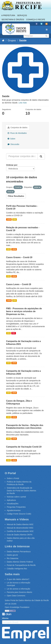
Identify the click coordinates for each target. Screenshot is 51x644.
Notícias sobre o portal (16, 497)
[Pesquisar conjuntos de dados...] (22, 156)
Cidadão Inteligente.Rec (17, 569)
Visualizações (13, 504)
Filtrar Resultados (16, 196)
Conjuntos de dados (17, 127)
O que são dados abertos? (18, 579)
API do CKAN (11, 604)
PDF (14, 333)
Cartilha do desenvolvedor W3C (20, 531)
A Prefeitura (8, 15)
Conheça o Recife (36, 19)
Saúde (23, 40)
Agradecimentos (14, 510)
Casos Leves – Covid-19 (19, 284)
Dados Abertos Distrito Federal (20, 562)
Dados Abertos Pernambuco (19, 552)
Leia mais (23, 103)
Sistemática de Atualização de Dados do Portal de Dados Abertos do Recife (21, 491)
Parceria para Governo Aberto (19, 592)
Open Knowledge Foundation (17, 607)
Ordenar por (12, 165)
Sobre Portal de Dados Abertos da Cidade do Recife (27, 600)
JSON (9, 219)
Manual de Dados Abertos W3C (20, 524)
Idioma (5, 618)
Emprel (26, 634)
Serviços (22, 15)
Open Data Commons (16, 596)
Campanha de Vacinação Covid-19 (24, 447)
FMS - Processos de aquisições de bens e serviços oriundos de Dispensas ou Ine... (24, 311)
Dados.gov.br (12, 555)
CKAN (7, 614)
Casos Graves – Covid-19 (19, 257)
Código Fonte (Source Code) (19, 514)
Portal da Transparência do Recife (21, 565)
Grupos (12, 40)
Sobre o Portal (13, 478)
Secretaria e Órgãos (13, 19)
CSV (15, 219)
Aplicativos (11, 500)
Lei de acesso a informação (18, 589)
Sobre (11, 139)
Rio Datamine (13, 558)
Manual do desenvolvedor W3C (20, 528)
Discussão (13, 144)
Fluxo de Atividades (17, 133)
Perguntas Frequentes (16, 507)
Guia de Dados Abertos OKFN (20, 535)
